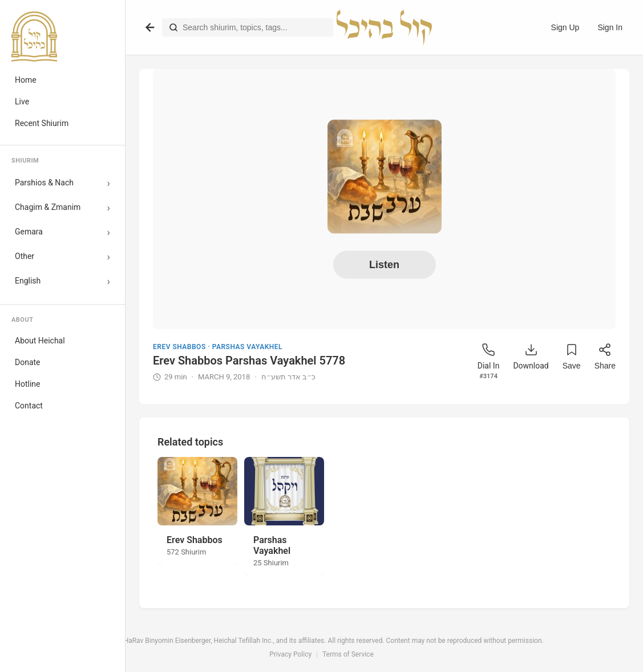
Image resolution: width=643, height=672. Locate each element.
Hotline (28, 384)
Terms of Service (348, 654)
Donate (28, 362)
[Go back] (150, 27)
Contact (29, 406)
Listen (384, 265)
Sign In (610, 27)
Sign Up (565, 27)
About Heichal (40, 341)
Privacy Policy (290, 654)
